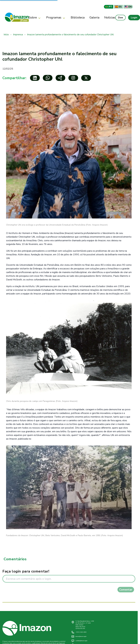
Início (6, 35)
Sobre (35, 18)
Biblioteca (78, 17)
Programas (56, 18)
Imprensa (18, 35)
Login (134, 18)
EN (128, 7)
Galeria (94, 17)
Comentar (126, 590)
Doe (121, 18)
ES (118, 7)
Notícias (110, 17)
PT (109, 7)
